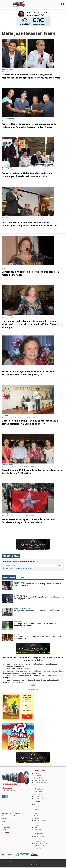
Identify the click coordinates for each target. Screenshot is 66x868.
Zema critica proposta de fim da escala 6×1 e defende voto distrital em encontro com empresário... (37, 611)
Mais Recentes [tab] (9, 577)
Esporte (36, 823)
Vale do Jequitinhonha (41, 843)
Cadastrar (59, 565)
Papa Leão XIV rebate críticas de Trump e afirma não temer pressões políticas (38, 585)
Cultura (36, 818)
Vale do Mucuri (39, 839)
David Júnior (38, 792)
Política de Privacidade (41, 780)
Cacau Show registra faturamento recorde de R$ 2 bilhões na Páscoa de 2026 (38, 637)
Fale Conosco (7, 788)
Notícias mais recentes (11, 813)
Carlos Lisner (38, 796)
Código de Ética (39, 778)
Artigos (5, 830)
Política (36, 827)
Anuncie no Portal (9, 791)
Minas (4, 824)
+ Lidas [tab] (21, 577)
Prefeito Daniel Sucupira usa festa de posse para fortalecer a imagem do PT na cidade (28, 521)
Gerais (4, 819)
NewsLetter (11, 556)
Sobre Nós (37, 776)
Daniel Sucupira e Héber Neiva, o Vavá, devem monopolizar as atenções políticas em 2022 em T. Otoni (31, 76)
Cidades (37, 816)
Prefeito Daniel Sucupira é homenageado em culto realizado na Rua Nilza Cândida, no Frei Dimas (29, 125)
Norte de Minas (39, 846)
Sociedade (37, 830)
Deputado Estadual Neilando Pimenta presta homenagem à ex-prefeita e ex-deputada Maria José (30, 224)
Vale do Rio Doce (39, 841)
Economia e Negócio (41, 821)
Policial (36, 825)
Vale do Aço (38, 848)
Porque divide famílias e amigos (17, 669)
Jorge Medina (38, 794)
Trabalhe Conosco (40, 783)
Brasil (4, 821)
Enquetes (37, 807)
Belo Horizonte (39, 837)
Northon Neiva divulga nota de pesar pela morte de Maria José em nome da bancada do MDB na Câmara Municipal (30, 324)
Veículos (37, 809)
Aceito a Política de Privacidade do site (19, 568)
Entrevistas (6, 827)
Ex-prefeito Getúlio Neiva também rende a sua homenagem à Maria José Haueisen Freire (27, 175)
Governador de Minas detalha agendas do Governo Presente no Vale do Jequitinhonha (39, 598)
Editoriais (5, 832)
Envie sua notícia (39, 785)
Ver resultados (33, 689)
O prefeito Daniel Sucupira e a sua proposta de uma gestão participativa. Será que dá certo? (30, 422)
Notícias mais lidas (9, 816)
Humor (36, 804)
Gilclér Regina (38, 799)
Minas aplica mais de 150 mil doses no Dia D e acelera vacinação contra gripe (35, 624)
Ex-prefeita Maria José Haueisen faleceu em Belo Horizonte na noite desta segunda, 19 (28, 373)
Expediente (38, 773)
